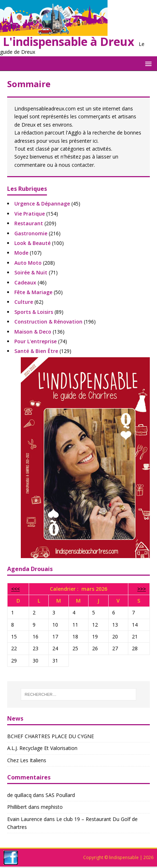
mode (21, 253)
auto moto (28, 263)
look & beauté (32, 243)
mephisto (52, 807)
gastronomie (31, 233)
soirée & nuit (31, 272)
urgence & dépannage (42, 204)
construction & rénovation (48, 322)
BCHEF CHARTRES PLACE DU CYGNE (51, 736)
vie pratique (30, 214)
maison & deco (33, 332)
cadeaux (25, 282)
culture (24, 302)
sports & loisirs (34, 312)
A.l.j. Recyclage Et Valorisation (42, 748)
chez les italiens (27, 760)
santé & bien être (36, 351)
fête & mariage (33, 292)
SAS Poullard (60, 795)
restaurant (29, 223)
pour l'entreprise (35, 341)
